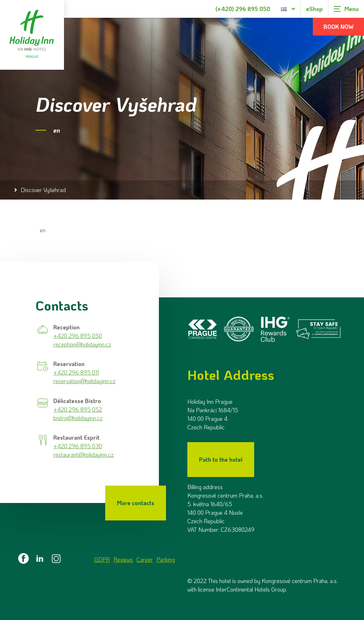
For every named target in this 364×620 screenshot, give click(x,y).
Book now (339, 27)
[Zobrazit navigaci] (346, 9)
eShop (314, 9)
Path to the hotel (221, 459)
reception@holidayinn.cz (82, 343)
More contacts (136, 502)
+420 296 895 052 (78, 409)
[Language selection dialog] (288, 9)
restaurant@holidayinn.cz (84, 454)
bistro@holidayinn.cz (78, 417)
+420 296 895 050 (78, 335)
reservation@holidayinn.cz (84, 380)
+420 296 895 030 (78, 446)
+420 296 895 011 (76, 372)
